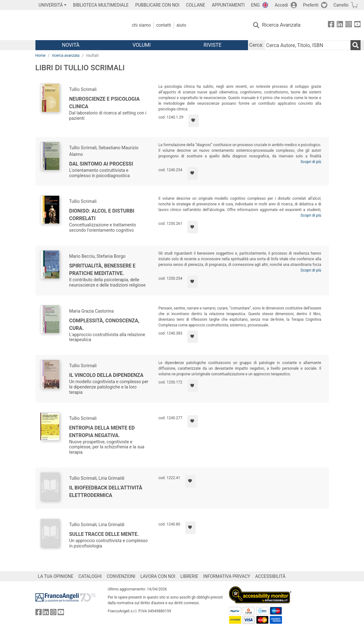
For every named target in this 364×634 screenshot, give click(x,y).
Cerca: (256, 45)
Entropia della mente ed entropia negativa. (102, 432)
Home (40, 55)
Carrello (341, 5)
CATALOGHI (90, 576)
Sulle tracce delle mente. (104, 534)
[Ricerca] (356, 45)
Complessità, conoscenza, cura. (104, 324)
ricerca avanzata (66, 55)
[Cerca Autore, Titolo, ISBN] (308, 45)
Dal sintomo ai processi (101, 164)
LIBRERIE (189, 576)
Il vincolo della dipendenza (106, 375)
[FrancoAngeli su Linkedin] (340, 25)
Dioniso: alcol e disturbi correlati (102, 215)
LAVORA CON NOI (158, 576)
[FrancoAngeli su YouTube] (357, 25)
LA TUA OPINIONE (56, 576)
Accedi (281, 5)
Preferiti (311, 5)
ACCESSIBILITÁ (270, 576)
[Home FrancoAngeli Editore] (77, 25)
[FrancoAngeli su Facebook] (331, 25)
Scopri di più (311, 162)
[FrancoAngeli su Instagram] (349, 25)
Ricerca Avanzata (281, 25)
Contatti (164, 25)
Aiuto (181, 25)
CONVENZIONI (121, 576)
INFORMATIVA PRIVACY (227, 576)
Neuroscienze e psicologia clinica (105, 103)
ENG (255, 5)
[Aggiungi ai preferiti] (194, 121)
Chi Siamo (141, 25)
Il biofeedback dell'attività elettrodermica (106, 491)
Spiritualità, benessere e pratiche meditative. (103, 269)
